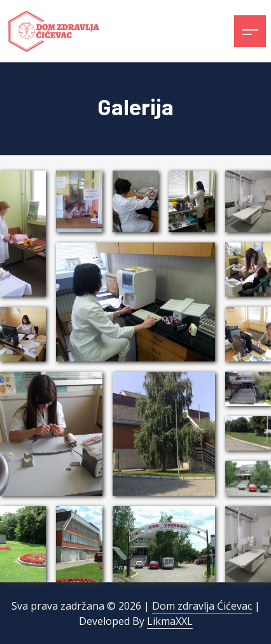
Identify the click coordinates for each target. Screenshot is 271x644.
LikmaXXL (170, 621)
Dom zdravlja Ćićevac (202, 606)
